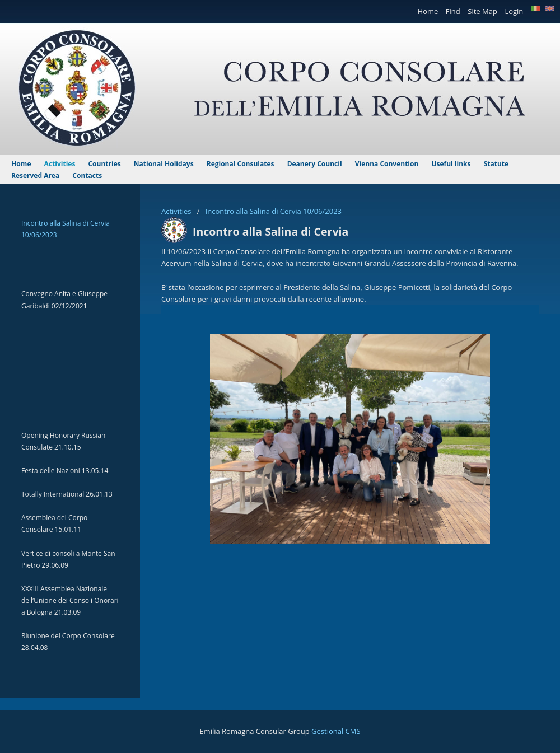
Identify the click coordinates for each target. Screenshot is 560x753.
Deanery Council (316, 164)
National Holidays (165, 164)
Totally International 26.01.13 (67, 494)
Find (454, 11)
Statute (496, 164)
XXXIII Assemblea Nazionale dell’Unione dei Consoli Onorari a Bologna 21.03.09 (70, 600)
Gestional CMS (336, 731)
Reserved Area (36, 176)
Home (429, 11)
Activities (177, 211)
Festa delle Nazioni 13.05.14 (65, 471)
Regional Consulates (241, 164)
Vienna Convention (388, 164)
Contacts (87, 176)
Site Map (483, 11)
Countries (105, 164)
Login (515, 11)
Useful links (452, 164)
